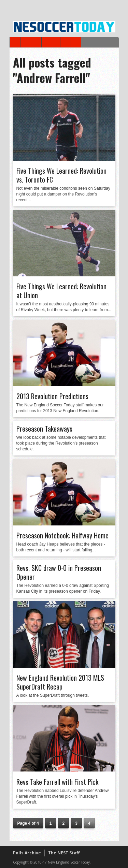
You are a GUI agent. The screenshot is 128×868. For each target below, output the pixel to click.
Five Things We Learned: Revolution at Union (61, 291)
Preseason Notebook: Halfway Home (62, 535)
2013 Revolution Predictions (52, 396)
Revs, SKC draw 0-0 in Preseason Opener (59, 572)
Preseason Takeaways (44, 429)
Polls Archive (27, 853)
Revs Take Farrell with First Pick (57, 782)
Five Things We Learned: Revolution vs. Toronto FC (61, 175)
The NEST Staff (64, 853)
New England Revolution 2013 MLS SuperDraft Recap (60, 682)
